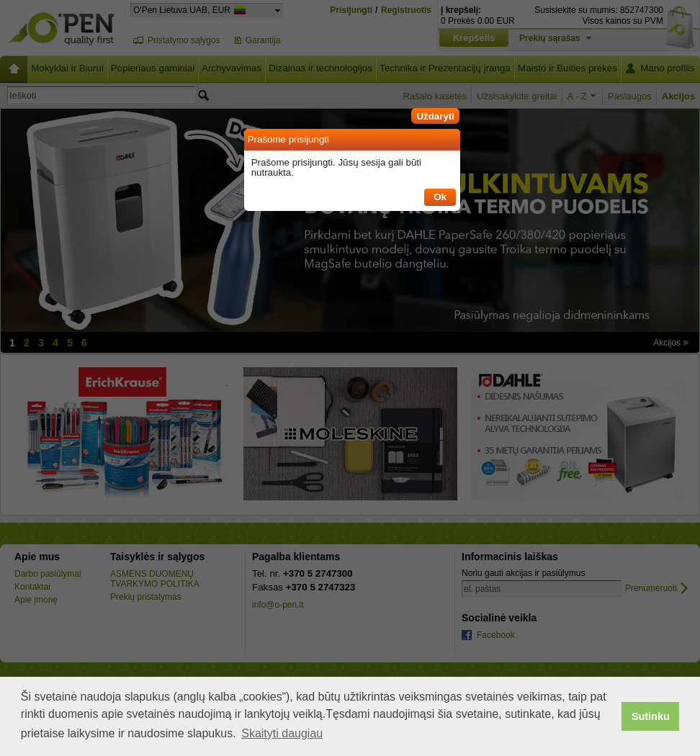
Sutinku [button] (651, 716)
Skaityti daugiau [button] (282, 733)
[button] (435, 114)
